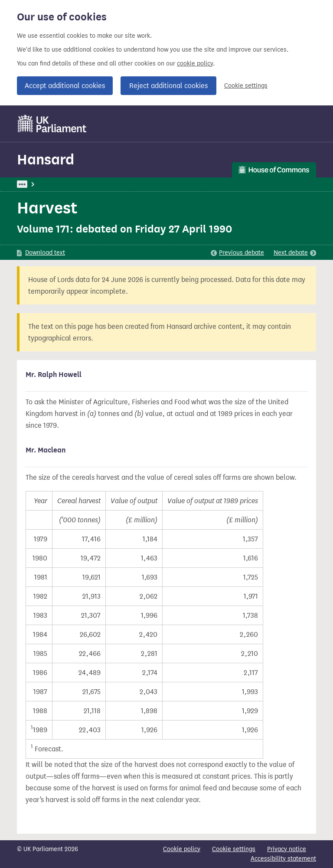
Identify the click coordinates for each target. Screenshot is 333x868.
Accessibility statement (283, 859)
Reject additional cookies (168, 86)
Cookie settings (246, 86)
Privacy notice (287, 849)
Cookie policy (182, 849)
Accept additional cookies (65, 86)
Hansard (46, 159)
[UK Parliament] (52, 124)
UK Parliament (37, 184)
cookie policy (195, 64)
